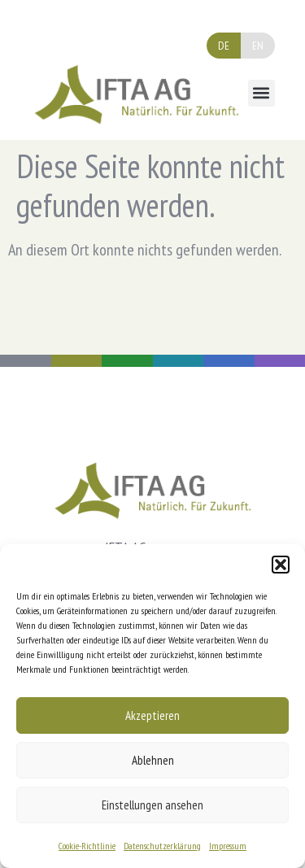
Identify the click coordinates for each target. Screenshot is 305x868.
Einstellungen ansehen (152, 805)
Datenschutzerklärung (162, 846)
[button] (281, 565)
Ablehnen (153, 760)
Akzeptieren (152, 715)
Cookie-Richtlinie (87, 846)
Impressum (228, 846)
